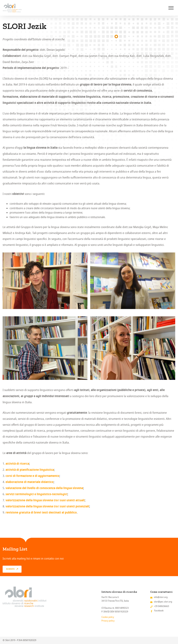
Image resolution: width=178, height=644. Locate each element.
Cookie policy (108, 617)
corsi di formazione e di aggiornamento (32, 476)
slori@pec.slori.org (163, 602)
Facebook (159, 611)
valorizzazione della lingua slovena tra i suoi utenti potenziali (47, 507)
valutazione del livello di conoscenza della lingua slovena (44, 488)
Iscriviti (10, 569)
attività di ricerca (17, 464)
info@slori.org (161, 597)
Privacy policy (108, 621)
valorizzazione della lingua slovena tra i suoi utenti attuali (45, 501)
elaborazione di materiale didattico (30, 482)
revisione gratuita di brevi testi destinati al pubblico (41, 513)
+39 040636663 (161, 606)
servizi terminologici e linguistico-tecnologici (36, 494)
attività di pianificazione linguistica (30, 470)
